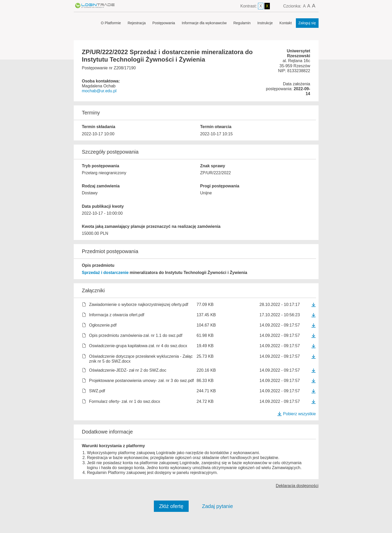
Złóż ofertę (171, 506)
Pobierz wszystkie (296, 414)
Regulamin (242, 23)
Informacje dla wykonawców (204, 23)
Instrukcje (265, 23)
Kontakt (285, 23)
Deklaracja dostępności (297, 486)
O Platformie (111, 23)
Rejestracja (137, 23)
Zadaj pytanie (218, 506)
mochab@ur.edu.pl (99, 91)
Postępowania (164, 23)
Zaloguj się (307, 23)
